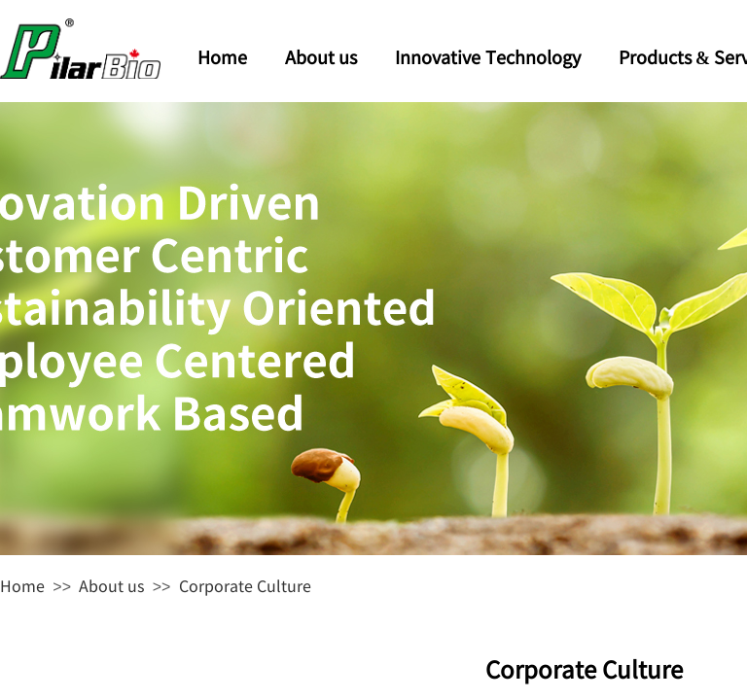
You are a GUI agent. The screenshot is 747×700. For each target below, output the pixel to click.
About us (111, 585)
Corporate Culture (245, 585)
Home (22, 585)
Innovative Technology (488, 56)
